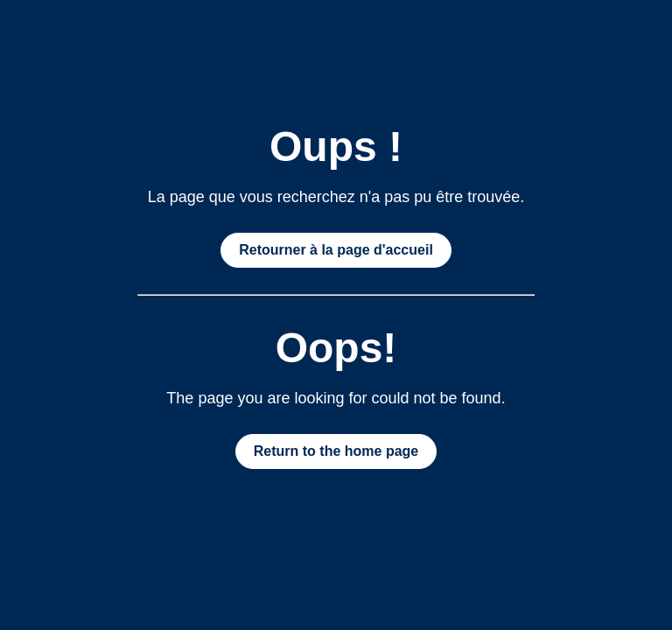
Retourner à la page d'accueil (336, 250)
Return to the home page (336, 451)
